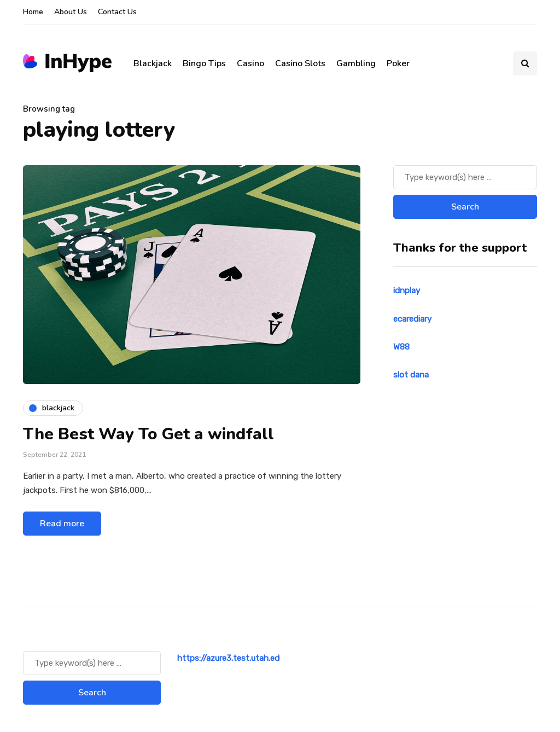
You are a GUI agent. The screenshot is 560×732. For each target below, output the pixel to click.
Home (33, 12)
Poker (398, 63)
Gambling (356, 63)
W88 (401, 347)
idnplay (407, 291)
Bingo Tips (204, 63)
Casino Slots (300, 63)
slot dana (411, 375)
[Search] (465, 177)
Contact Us (117, 12)
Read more (62, 524)
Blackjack (153, 63)
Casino (250, 63)
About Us (71, 12)
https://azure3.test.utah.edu (231, 658)
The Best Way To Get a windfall (148, 434)
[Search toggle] (525, 63)
